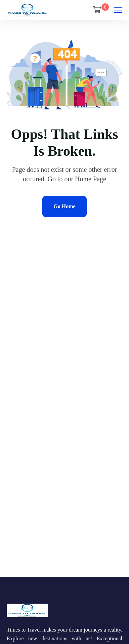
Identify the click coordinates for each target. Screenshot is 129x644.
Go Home (64, 206)
